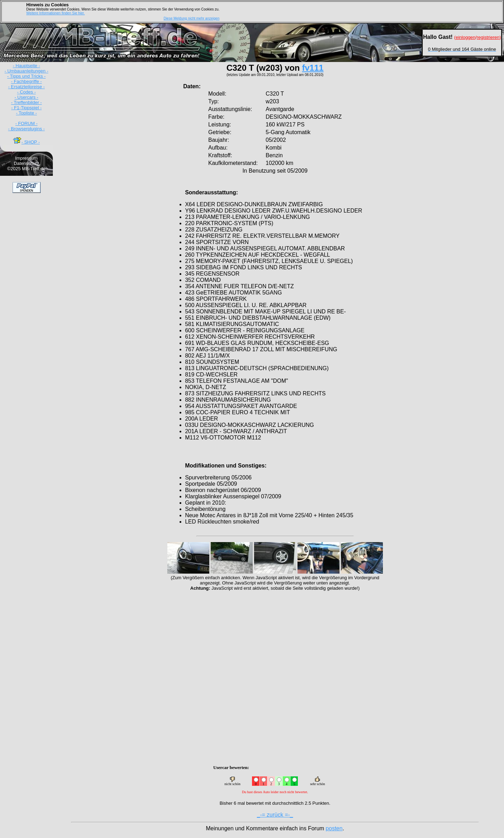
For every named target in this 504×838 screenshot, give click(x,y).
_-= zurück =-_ (275, 815)
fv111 (313, 68)
